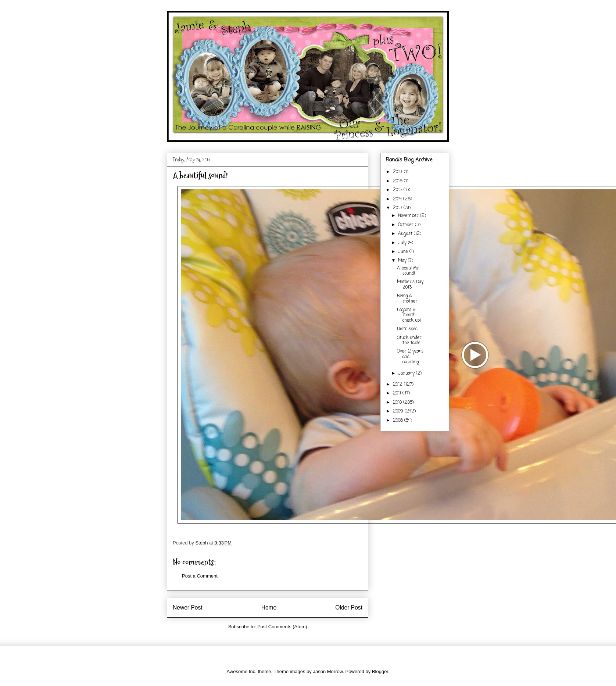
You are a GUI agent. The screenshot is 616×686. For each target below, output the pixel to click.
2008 (399, 421)
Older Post (349, 608)
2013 (398, 208)
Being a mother (407, 299)
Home (269, 608)
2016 (398, 181)
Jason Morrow (328, 671)
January (407, 374)
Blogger (380, 671)
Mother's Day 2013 (410, 285)
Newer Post (188, 608)
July (403, 243)
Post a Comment (200, 576)
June (404, 252)
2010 (398, 403)
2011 (398, 393)
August (406, 234)
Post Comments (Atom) (282, 627)
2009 (399, 411)
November (409, 216)
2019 (398, 172)
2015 (398, 190)
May (403, 261)
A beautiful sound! (408, 271)
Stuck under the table (409, 340)
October (407, 225)
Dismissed (407, 329)
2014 (398, 199)
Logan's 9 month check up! (409, 315)
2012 (398, 385)
